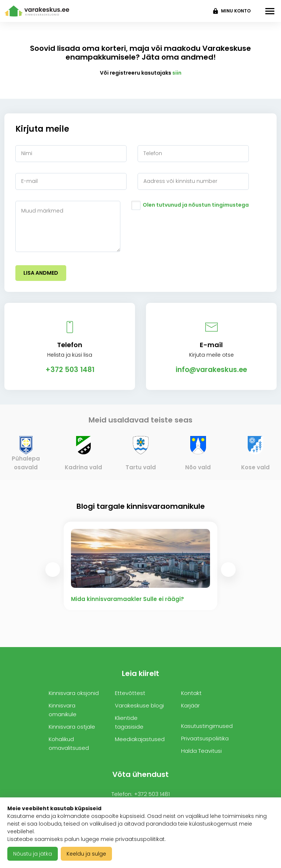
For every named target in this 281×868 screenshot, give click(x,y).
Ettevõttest (130, 693)
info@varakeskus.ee (211, 370)
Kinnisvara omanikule (63, 710)
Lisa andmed (41, 273)
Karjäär (190, 705)
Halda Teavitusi (201, 751)
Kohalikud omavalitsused (69, 743)
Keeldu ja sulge (86, 854)
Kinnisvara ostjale (72, 727)
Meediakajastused (140, 739)
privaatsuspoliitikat (140, 839)
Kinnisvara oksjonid (74, 693)
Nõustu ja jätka (33, 854)
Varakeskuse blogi (139, 705)
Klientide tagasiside (129, 722)
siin (177, 73)
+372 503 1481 (70, 370)
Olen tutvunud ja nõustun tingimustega (196, 205)
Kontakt (191, 693)
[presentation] (53, 570)
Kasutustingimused (207, 726)
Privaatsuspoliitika (205, 738)
